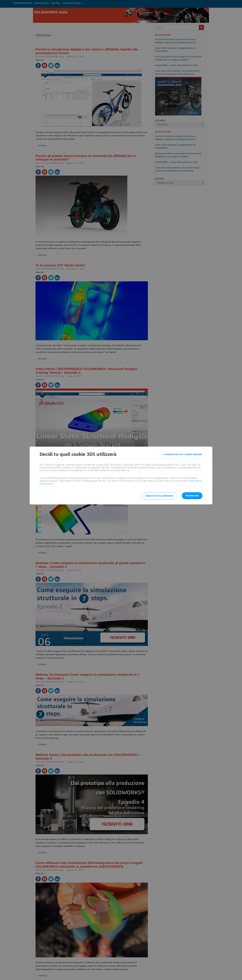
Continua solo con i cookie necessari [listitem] (183, 454)
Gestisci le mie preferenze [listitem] (159, 496)
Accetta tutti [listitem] (192, 496)
